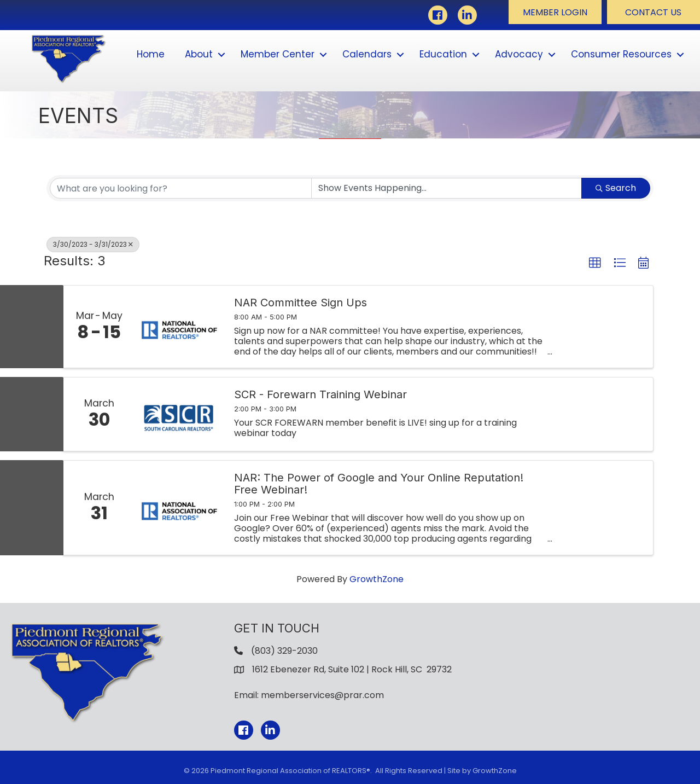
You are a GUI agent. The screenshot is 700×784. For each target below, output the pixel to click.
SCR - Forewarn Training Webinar (320, 394)
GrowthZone (377, 579)
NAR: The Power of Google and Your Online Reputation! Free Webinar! (379, 484)
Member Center (278, 54)
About (199, 54)
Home (151, 54)
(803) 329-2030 (284, 651)
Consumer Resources (621, 54)
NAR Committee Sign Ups (301, 303)
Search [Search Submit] (616, 188)
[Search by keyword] (181, 188)
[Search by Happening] (447, 188)
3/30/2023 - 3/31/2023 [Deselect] (93, 244)
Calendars (367, 54)
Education (443, 54)
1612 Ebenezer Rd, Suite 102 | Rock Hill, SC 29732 (352, 669)
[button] (555, 12)
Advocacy (519, 54)
